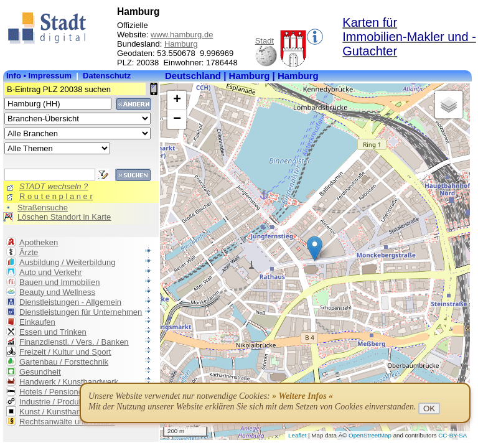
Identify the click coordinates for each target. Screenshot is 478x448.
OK (429, 408)
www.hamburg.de (182, 35)
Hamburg (181, 44)
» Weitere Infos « (302, 396)
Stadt (265, 41)
